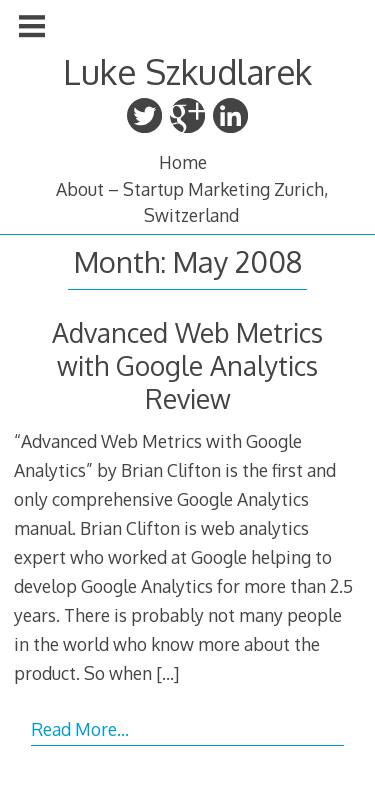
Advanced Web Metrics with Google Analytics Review (187, 365)
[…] (167, 673)
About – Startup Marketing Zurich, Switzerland (192, 202)
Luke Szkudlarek (187, 71)
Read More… (80, 729)
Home (183, 162)
